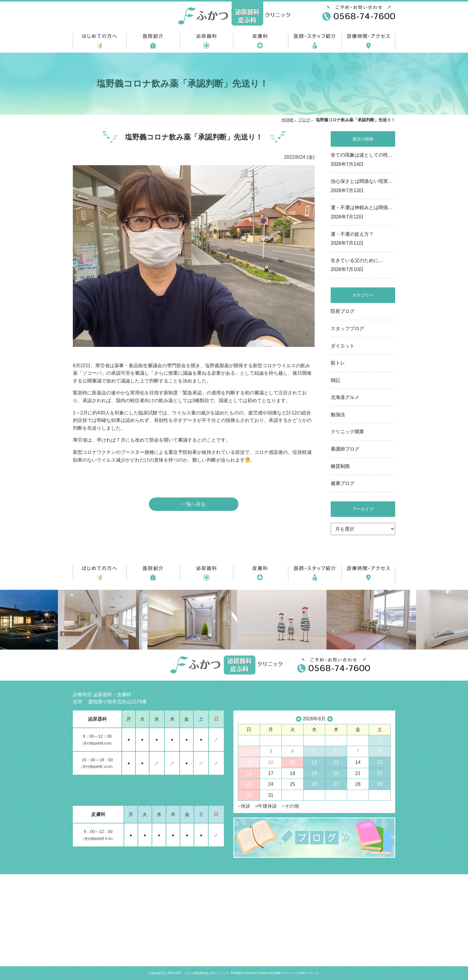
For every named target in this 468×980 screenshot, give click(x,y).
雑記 (335, 380)
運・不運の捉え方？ (363, 239)
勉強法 (338, 415)
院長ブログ (343, 311)
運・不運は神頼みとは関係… (363, 213)
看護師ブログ (345, 449)
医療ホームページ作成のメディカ (297, 973)
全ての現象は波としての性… (363, 160)
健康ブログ (343, 483)
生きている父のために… (363, 266)
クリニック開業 (347, 432)
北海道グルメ (345, 397)
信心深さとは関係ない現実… (363, 186)
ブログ (304, 120)
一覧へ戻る (194, 504)
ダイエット (343, 346)
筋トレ (338, 363)
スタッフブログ (347, 329)
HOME (288, 120)
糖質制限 (340, 466)
